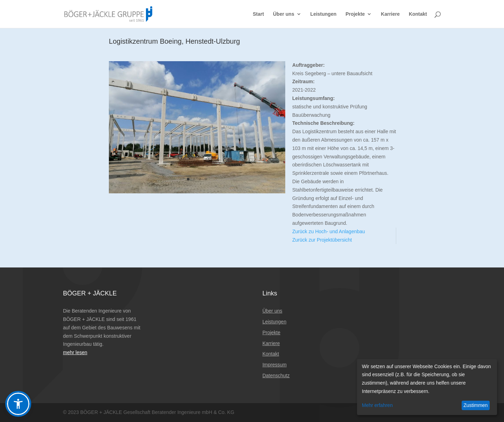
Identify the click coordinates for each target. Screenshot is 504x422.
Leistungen (324, 14)
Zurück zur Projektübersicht (322, 240)
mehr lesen (75, 352)
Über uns (284, 14)
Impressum (275, 365)
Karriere (390, 14)
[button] (18, 404)
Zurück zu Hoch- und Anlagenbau (329, 231)
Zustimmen (475, 405)
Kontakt (418, 14)
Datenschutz (276, 375)
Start (258, 14)
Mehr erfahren (377, 405)
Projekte (355, 14)
